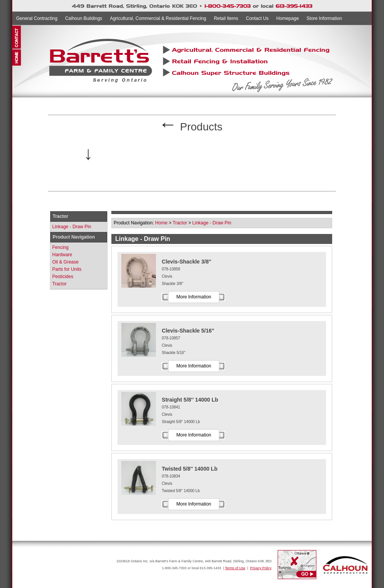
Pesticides (63, 277)
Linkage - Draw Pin (72, 227)
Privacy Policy (261, 568)
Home (161, 223)
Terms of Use (235, 568)
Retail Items (226, 18)
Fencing (60, 247)
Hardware (62, 255)
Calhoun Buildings (84, 18)
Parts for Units (67, 269)
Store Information (324, 18)
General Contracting (37, 18)
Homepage (288, 18)
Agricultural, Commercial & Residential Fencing (158, 18)
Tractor (60, 284)
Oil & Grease (65, 262)
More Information (194, 297)
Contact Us (257, 18)
